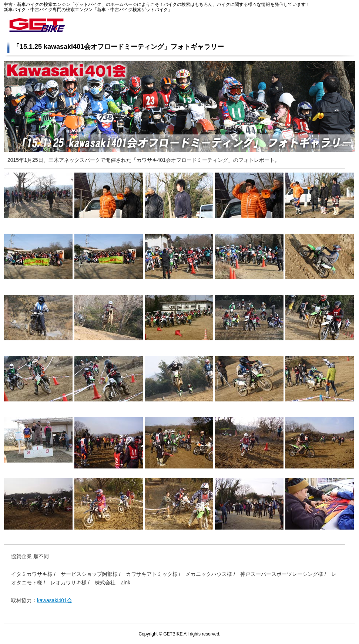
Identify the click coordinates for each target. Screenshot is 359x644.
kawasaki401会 (55, 600)
